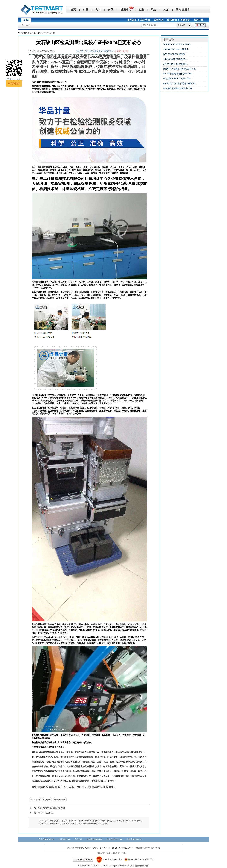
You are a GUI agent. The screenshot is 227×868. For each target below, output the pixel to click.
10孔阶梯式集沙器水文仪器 (52, 808)
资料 (98, 10)
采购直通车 (183, 10)
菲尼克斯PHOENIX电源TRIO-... (178, 79)
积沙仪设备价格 (46, 813)
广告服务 (106, 848)
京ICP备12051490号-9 (112, 859)
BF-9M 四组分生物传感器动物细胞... (180, 84)
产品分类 (78, 839)
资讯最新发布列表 (114, 839)
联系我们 (87, 848)
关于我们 (77, 848)
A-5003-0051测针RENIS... (175, 59)
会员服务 (116, 848)
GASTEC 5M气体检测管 (174, 54)
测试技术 (172, 20)
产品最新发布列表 (46, 839)
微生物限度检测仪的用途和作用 (178, 88)
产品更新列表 (64, 839)
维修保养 (185, 20)
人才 (166, 10)
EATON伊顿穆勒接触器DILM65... (178, 74)
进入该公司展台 (122, 51)
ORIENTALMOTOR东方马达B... (178, 44)
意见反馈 (136, 848)
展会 (154, 10)
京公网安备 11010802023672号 (138, 859)
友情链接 (97, 848)
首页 (73, 10)
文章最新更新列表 (134, 839)
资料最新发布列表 (94, 839)
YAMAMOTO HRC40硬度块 (176, 49)
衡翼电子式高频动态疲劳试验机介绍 (180, 69)
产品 (86, 10)
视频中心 (126, 10)
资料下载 (199, 20)
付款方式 (126, 848)
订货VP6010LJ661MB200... (176, 64)
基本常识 (145, 20)
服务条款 (155, 848)
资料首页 (132, 20)
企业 (141, 10)
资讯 (111, 10)
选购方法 (159, 20)
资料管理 (41, 33)
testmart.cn (103, 866)
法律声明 (146, 848)
